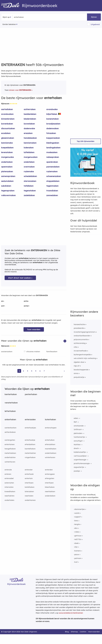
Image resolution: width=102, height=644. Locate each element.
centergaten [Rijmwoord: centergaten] (10, 440)
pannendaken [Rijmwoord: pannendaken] (53, 167)
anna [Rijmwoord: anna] (76, 373)
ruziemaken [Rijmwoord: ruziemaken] (52, 171)
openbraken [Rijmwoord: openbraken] (52, 162)
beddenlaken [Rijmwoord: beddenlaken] (30, 114)
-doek (76, 543)
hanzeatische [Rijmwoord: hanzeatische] (79, 324)
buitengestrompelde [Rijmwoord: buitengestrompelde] (82, 355)
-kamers (77, 551)
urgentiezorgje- (80, 460)
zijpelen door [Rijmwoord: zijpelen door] (79, 362)
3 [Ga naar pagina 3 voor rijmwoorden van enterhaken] (28, 371)
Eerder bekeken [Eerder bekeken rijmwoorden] (9, 24)
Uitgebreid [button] (95, 24)
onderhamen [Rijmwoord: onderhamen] (30, 500)
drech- (77, 448)
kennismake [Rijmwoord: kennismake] (7, 143)
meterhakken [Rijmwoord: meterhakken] (10, 453)
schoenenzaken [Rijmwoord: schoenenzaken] (54, 176)
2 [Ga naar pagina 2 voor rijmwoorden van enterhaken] (23, 371)
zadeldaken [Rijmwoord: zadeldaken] (29, 195)
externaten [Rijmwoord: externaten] (9, 483)
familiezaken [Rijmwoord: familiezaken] (52, 352)
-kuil (76, 562)
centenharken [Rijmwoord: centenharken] (10, 428)
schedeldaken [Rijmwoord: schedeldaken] (30, 176)
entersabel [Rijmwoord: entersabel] (9, 478)
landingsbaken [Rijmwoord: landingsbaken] (53, 148)
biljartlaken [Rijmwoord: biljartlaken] (52, 114)
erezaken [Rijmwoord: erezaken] (28, 133)
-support (77, 517)
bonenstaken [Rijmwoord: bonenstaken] (52, 119)
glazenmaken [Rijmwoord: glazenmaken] (8, 138)
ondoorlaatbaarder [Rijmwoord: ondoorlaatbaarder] (82, 336)
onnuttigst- (78, 441)
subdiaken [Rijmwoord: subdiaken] (6, 186)
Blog (67, 632)
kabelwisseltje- (80, 452)
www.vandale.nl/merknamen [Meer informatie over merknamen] (71, 613)
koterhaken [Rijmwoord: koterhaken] (50, 419)
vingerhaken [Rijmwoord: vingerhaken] (30, 457)
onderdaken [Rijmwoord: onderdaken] (50, 496)
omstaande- (79, 426)
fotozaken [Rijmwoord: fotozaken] (51, 133)
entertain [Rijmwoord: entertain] (29, 478)
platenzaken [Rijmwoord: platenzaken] (7, 171)
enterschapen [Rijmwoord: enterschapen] (51, 428)
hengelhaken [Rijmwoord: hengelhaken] (10, 449)
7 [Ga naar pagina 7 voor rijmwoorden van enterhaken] (44, 371)
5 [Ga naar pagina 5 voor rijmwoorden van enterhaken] (36, 371)
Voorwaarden (94, 632)
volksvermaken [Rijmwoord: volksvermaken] (8, 195)
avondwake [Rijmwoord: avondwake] (52, 109)
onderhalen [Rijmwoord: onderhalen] (9, 500)
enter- (27, 306)
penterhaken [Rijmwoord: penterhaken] (31, 394)
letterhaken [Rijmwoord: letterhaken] (10, 411)
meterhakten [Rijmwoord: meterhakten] (30, 453)
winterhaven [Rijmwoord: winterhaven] (10, 462)
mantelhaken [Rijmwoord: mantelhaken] (51, 449)
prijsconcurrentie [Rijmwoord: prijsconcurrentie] (81, 339)
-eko (76, 528)
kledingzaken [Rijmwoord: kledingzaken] (53, 143)
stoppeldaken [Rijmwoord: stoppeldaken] (53, 181)
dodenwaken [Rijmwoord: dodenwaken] (52, 128)
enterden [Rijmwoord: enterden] (49, 470)
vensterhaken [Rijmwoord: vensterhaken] (11, 403)
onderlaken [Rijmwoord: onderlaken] (29, 162)
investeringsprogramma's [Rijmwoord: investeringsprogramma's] (85, 332)
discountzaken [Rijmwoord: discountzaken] (8, 128)
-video (76, 532)
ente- (26, 301)
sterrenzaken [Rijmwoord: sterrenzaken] (30, 181)
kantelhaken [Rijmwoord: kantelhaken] (30, 449)
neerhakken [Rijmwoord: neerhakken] (50, 491)
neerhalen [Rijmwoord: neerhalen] (29, 496)
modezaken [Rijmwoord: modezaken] (52, 152)
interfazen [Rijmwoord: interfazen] (49, 483)
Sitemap (74, 632)
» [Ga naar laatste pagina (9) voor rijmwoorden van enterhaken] (64, 371)
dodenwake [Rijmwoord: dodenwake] (29, 128)
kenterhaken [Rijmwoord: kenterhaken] (11, 394)
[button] (65, 341)
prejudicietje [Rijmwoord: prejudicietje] (79, 377)
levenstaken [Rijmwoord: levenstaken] (7, 152)
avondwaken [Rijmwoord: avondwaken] (7, 114)
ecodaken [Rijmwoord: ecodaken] (6, 133)
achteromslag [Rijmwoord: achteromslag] (80, 343)
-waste (77, 513)
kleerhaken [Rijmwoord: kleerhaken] (50, 487)
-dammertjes (79, 509)
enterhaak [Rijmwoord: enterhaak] (29, 474)
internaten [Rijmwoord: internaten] (9, 487)
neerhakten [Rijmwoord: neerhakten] (10, 496)
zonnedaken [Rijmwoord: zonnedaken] (52, 195)
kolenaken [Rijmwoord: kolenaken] (29, 148)
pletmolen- (78, 433)
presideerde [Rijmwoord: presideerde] (79, 328)
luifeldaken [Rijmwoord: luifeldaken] (29, 152)
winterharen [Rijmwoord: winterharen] (50, 457)
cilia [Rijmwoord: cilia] (75, 347)
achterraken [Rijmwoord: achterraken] (30, 109)
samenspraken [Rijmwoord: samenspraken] (8, 176)
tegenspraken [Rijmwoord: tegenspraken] (8, 191)
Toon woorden (34, 329)
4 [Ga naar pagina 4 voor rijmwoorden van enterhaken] (32, 371)
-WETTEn (78, 539)
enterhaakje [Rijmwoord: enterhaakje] (30, 440)
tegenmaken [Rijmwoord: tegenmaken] (52, 186)
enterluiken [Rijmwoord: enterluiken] (50, 440)
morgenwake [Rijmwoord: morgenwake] (7, 157)
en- (3, 301)
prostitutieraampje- (82, 463)
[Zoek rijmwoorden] (25, 17)
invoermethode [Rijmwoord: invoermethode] (80, 351)
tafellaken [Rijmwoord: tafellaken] (29, 186)
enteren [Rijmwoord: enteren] (8, 474)
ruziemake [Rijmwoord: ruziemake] (29, 171)
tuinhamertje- (80, 437)
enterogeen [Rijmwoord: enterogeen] (50, 474)
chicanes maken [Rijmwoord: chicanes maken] (33, 352)
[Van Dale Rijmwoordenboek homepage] (12, 6)
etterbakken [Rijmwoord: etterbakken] (30, 444)
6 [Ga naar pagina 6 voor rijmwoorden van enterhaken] (40, 371)
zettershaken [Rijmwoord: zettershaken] (10, 432)
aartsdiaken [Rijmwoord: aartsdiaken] (7, 109)
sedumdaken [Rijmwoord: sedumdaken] (7, 181)
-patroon (77, 558)
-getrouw (78, 536)
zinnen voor (20, 90)
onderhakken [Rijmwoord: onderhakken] (51, 453)
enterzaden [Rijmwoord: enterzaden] (30, 419)
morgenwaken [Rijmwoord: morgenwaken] (31, 157)
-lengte (77, 524)
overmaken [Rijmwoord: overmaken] (29, 167)
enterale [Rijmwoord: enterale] (8, 470)
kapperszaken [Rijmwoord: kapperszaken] (53, 138)
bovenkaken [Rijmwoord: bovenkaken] (7, 124)
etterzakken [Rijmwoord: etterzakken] (50, 444)
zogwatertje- (79, 467)
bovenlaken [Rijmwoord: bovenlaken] (29, 124)
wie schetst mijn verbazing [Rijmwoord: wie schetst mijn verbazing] (85, 358)
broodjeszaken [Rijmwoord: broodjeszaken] (53, 124)
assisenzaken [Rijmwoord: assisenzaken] (7, 352)
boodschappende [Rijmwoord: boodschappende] (81, 370)
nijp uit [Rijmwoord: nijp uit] (77, 366)
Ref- (76, 422)
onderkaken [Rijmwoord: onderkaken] (7, 162)
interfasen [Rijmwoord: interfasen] (29, 483)
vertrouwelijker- (81, 456)
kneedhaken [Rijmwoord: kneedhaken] (10, 491)
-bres (76, 521)
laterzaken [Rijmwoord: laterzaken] (29, 491)
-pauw (76, 554)
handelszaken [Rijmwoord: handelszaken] (30, 138)
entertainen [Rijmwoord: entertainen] (10, 444)
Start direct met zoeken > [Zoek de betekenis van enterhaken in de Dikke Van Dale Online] (20, 278)
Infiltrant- (78, 429)
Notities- (77, 445)
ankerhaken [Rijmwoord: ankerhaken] (10, 419)
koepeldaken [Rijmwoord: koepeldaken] (7, 148)
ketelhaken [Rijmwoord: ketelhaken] (30, 487)
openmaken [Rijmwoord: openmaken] (7, 167)
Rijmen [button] (94, 17)
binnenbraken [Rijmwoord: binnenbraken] (8, 119)
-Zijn (76, 547)
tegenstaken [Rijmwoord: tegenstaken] (30, 191)
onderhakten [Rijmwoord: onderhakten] (10, 457)
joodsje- (77, 471)
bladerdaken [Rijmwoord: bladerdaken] (30, 119)
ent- (3, 306)
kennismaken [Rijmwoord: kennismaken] (30, 143)
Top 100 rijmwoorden (86, 141)
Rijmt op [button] (6, 17)
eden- (76, 418)
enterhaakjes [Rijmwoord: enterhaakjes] (30, 428)
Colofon (83, 632)
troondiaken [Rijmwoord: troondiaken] (52, 191)
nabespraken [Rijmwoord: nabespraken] (53, 157)
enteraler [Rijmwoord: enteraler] (29, 470)
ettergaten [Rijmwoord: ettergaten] (50, 478)
